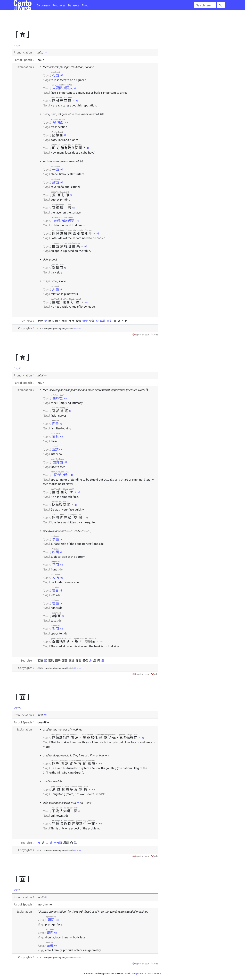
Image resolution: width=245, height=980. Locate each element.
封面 (56, 182)
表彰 (110, 321)
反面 (56, 577)
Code (155, 334)
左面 (55, 590)
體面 (50, 932)
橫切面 (58, 122)
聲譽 (86, 321)
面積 (50, 945)
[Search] (205, 5)
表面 (55, 539)
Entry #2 (18, 368)
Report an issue (142, 334)
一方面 (59, 842)
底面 (55, 552)
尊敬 (103, 321)
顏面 (51, 920)
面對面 (58, 462)
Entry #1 (18, 45)
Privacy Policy (154, 973)
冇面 (56, 75)
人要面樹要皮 (62, 88)
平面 (56, 169)
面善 (55, 423)
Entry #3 (18, 708)
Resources (59, 5)
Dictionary (43, 5)
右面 (55, 603)
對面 (56, 629)
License (78, 328)
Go (221, 5)
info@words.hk (139, 973)
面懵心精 (61, 475)
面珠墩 (58, 398)
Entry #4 (18, 890)
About (86, 5)
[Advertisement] (74, 21)
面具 (56, 436)
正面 (56, 565)
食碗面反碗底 (64, 220)
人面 (55, 289)
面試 (55, 449)
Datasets (73, 5)
